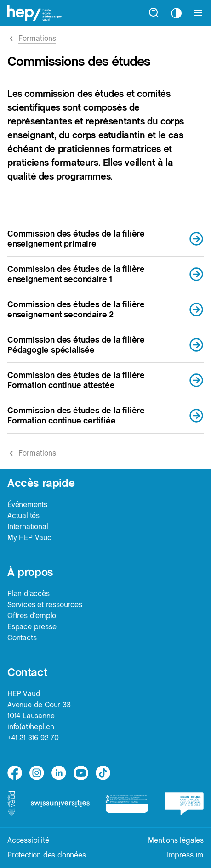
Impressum (185, 855)
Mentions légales (176, 840)
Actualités (23, 516)
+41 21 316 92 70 (33, 738)
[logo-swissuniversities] (60, 804)
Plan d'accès (29, 594)
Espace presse (32, 627)
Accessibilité (28, 840)
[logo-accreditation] (127, 804)
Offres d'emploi (33, 616)
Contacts (22, 638)
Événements (27, 504)
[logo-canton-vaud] (11, 804)
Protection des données (47, 855)
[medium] (81, 773)
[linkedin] (59, 773)
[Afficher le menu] (198, 13)
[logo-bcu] (184, 804)
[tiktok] (103, 773)
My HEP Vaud (30, 538)
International (28, 527)
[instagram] (37, 773)
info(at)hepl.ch (31, 727)
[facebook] (15, 773)
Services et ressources (45, 605)
